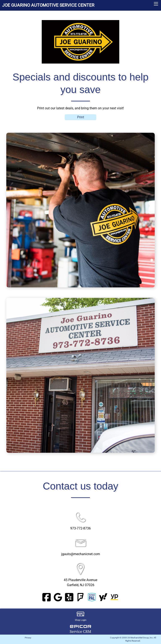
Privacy (28, 638)
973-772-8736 (80, 528)
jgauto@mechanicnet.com (81, 554)
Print (81, 117)
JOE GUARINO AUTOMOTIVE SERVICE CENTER (48, 5)
